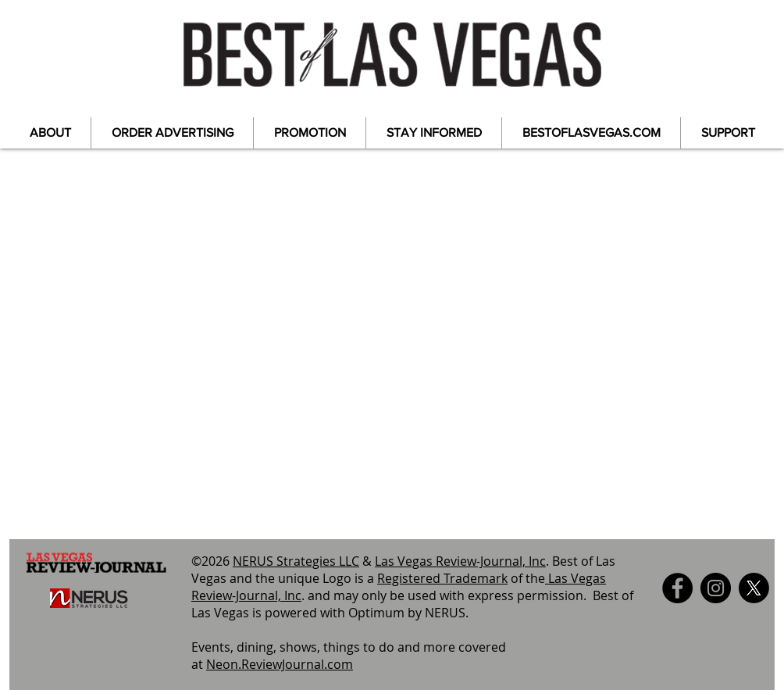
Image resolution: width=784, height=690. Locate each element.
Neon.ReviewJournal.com (280, 664)
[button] (50, 133)
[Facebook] (677, 588)
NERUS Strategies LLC (296, 561)
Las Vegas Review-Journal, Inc (460, 561)
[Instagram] (716, 588)
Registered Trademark (442, 578)
